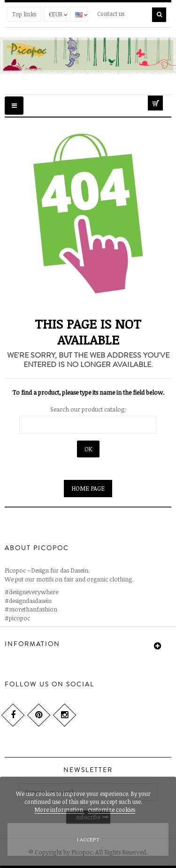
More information (60, 809)
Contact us (111, 14)
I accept (88, 839)
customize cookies (111, 809)
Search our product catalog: (88, 409)
